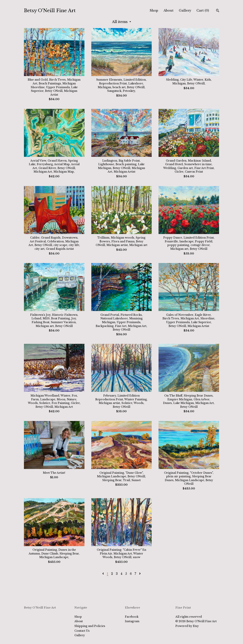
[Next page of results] (140, 574)
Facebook (132, 617)
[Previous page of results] (104, 574)
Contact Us (82, 631)
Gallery (185, 10)
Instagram (132, 621)
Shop (154, 10)
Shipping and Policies (90, 626)
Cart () (203, 10)
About (168, 10)
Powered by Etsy (187, 626)
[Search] (218, 11)
